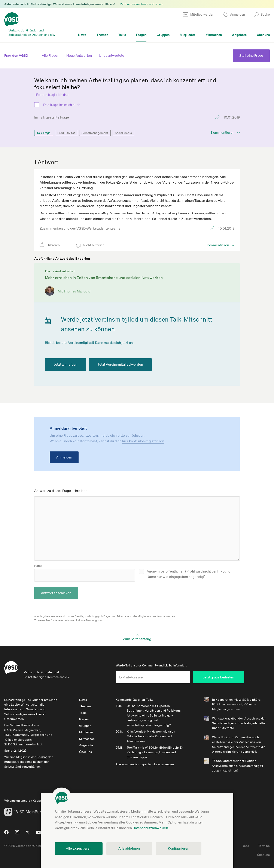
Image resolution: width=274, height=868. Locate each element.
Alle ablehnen (129, 848)
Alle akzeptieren (79, 848)
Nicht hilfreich (94, 245)
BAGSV (42, 757)
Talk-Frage (44, 133)
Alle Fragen (51, 55)
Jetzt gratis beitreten (219, 677)
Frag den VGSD (16, 55)
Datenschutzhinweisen (150, 828)
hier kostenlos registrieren (143, 441)
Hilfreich (54, 245)
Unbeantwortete (112, 55)
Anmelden (64, 457)
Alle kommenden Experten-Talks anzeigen (145, 764)
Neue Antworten (79, 55)
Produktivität (66, 133)
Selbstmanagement (95, 133)
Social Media (123, 133)
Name (38, 566)
